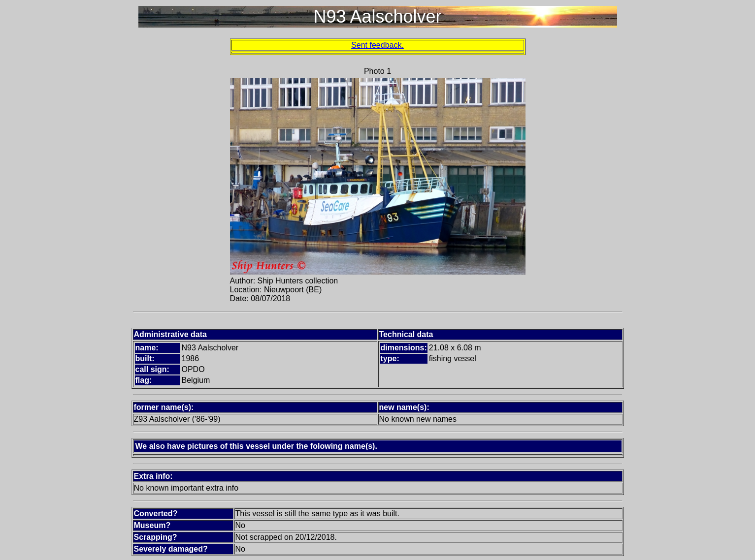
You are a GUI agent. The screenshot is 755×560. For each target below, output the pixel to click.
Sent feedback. (377, 45)
